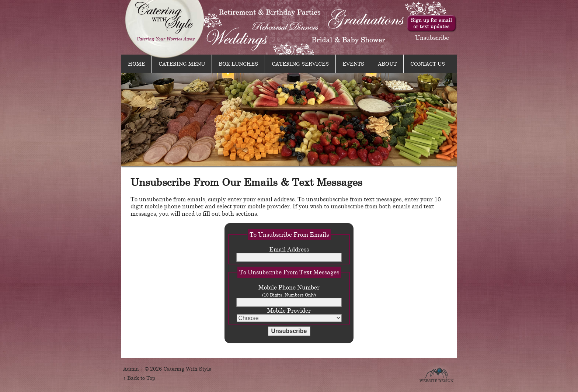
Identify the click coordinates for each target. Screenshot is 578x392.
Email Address (289, 254)
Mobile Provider (289, 314)
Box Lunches (238, 63)
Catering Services (300, 63)
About (387, 63)
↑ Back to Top (139, 378)
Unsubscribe (432, 37)
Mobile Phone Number (289, 295)
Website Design (436, 380)
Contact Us (428, 63)
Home (136, 63)
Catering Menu (182, 63)
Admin (131, 368)
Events (353, 63)
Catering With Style (165, 29)
